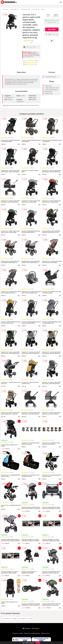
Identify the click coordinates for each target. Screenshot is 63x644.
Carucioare (6, 9)
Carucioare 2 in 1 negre (10, 618)
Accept (38, 643)
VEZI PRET (52, 29)
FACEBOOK (27, 629)
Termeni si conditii (18, 633)
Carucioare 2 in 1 (15, 9)
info (19, 144)
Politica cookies (45, 633)
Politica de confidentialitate (32, 633)
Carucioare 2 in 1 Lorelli (38, 9)
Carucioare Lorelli (26, 9)
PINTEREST (36, 629)
